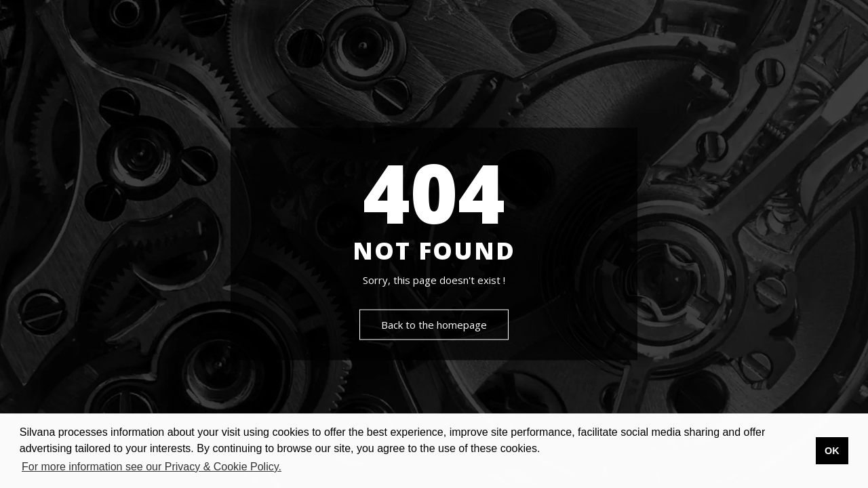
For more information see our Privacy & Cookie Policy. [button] (152, 467)
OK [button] (832, 451)
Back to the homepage (434, 325)
